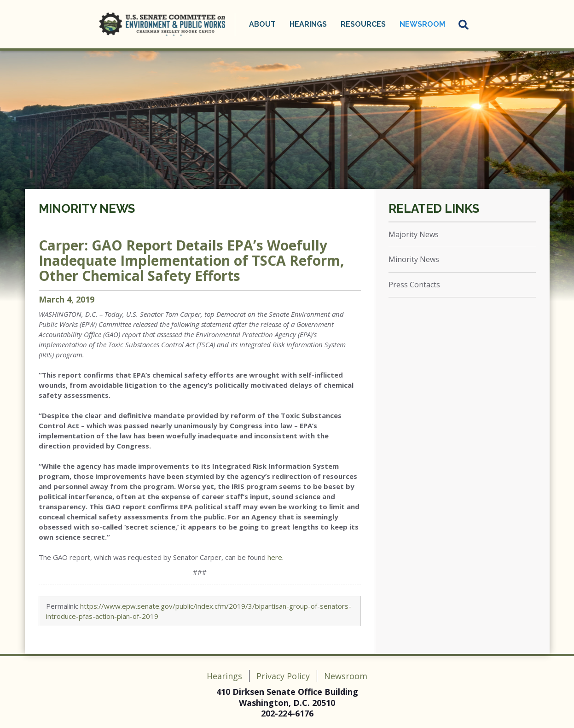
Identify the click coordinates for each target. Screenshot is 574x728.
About (262, 24)
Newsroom (422, 24)
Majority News (414, 234)
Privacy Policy (283, 676)
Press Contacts (414, 285)
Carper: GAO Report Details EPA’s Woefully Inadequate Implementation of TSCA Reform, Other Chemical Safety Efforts (191, 260)
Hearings (308, 24)
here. (275, 557)
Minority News (87, 209)
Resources (363, 24)
